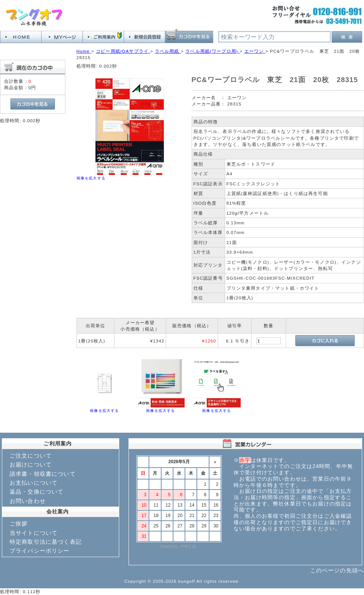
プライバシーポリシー (40, 551)
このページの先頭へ (337, 570)
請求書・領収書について (43, 474)
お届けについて (31, 464)
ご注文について (31, 456)
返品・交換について (37, 492)
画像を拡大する (91, 178)
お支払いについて (34, 483)
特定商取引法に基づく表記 (46, 542)
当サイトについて (34, 533)
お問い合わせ (28, 501)
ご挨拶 (19, 524)
